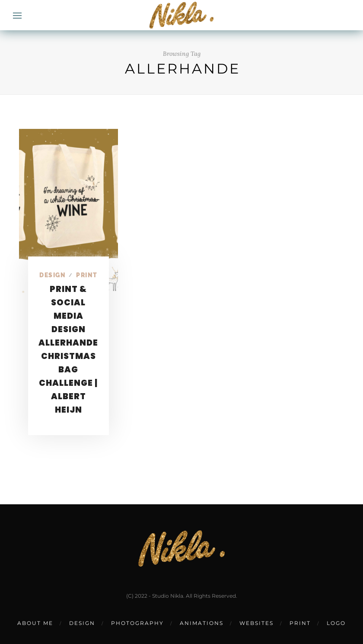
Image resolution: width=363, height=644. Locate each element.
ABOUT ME (35, 623)
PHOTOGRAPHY (137, 623)
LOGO (336, 623)
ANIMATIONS (202, 623)
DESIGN (82, 623)
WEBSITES (256, 623)
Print (87, 275)
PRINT (300, 623)
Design (53, 275)
